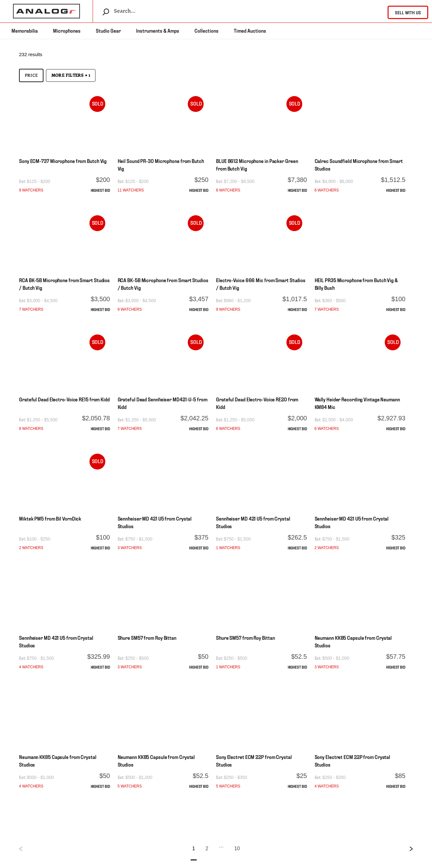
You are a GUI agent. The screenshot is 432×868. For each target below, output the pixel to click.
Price (31, 75)
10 (237, 849)
